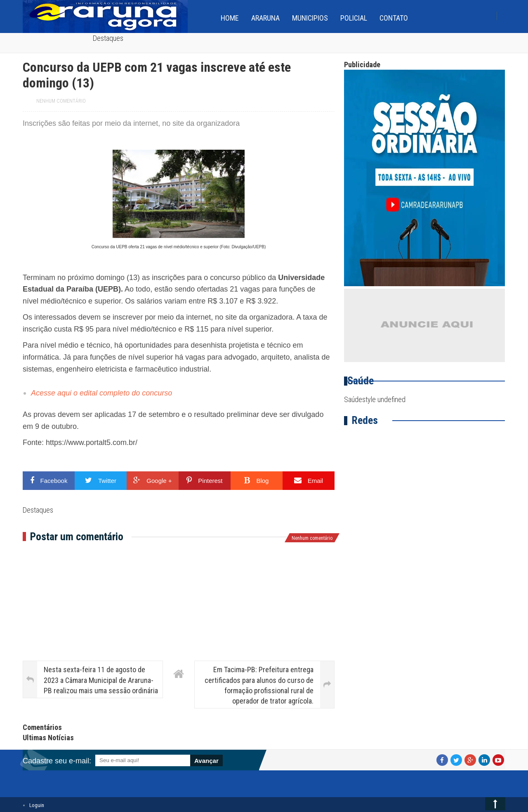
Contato (394, 18)
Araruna (265, 18)
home (230, 18)
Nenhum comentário (61, 101)
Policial (354, 18)
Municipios (310, 18)
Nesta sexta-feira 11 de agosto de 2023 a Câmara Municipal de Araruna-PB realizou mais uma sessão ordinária (101, 680)
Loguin (37, 805)
